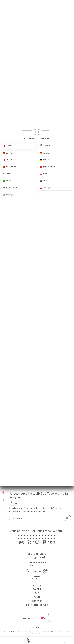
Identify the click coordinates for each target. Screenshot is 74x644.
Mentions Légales (37, 605)
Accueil (37, 585)
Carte (37, 597)
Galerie (37, 589)
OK (68, 518)
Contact (37, 601)
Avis (37, 593)
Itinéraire (65, 640)
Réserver (9, 640)
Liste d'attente (29, 640)
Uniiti (39, 627)
